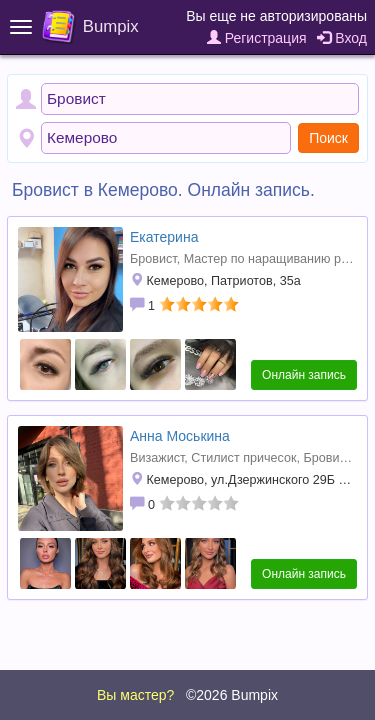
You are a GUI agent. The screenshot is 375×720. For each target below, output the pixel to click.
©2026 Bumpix (232, 695)
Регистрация (257, 38)
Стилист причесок (243, 458)
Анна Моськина (180, 436)
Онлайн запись (304, 375)
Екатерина (164, 237)
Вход (342, 38)
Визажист (157, 458)
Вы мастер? (135, 695)
